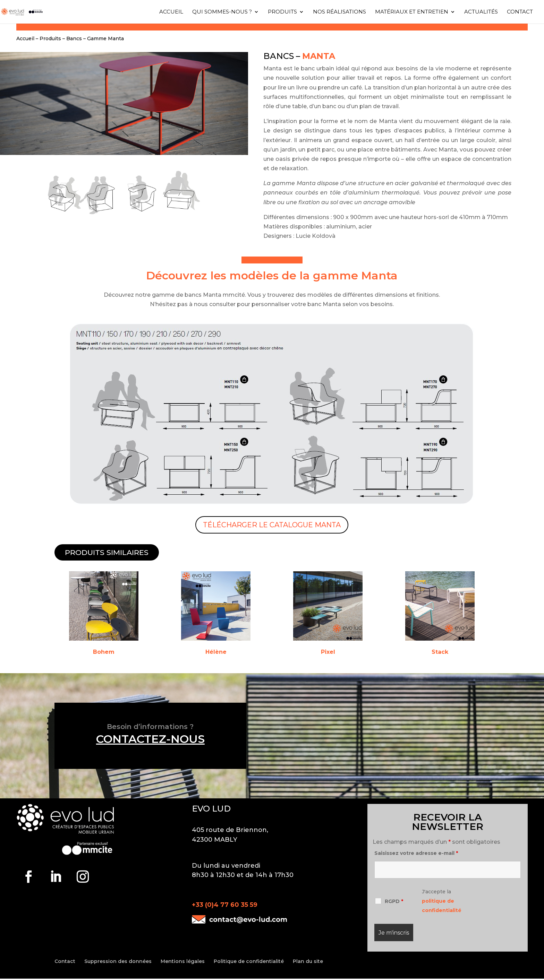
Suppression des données (118, 961)
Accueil (171, 12)
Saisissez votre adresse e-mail (416, 853)
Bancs (74, 38)
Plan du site (308, 961)
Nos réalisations (339, 12)
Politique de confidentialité (249, 961)
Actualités (481, 12)
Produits (282, 12)
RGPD (394, 901)
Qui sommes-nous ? (222, 12)
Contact (520, 12)
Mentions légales (183, 961)
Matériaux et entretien (412, 12)
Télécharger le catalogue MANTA (272, 525)
